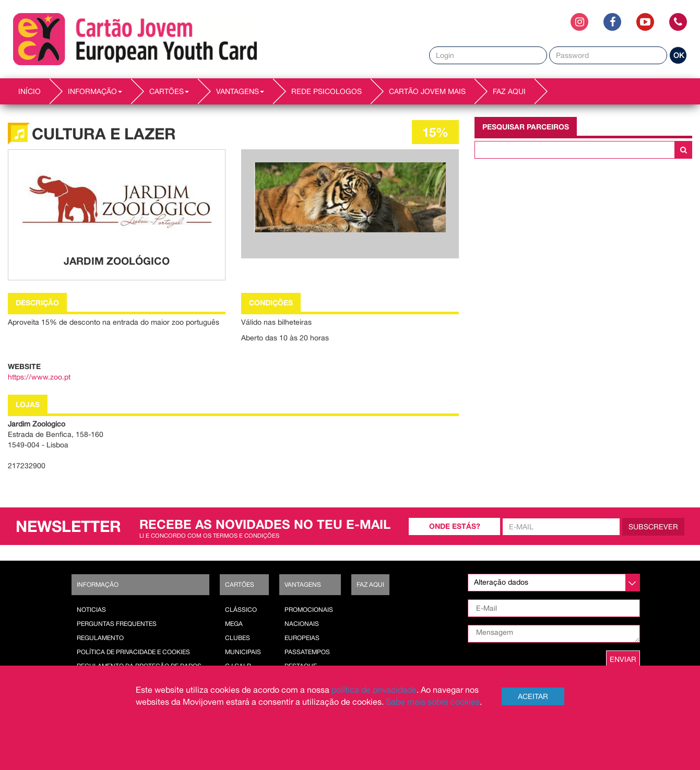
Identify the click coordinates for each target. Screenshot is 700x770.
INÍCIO (29, 91)
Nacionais (302, 624)
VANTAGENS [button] (240, 91)
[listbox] (554, 583)
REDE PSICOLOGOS (327, 91)
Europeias (302, 638)
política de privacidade (374, 690)
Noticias (91, 610)
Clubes (238, 638)
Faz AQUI (509, 91)
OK (679, 55)
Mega (234, 624)
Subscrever (653, 527)
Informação (98, 585)
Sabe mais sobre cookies (433, 702)
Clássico (241, 610)
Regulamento (100, 638)
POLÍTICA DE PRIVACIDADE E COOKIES (133, 652)
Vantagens (303, 585)
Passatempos (307, 652)
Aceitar (533, 696)
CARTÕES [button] (169, 91)
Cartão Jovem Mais (427, 91)
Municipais (243, 652)
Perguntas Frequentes (117, 624)
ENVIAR (623, 659)
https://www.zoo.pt (39, 377)
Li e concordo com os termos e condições (209, 535)
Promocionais (309, 610)
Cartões (240, 585)
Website (24, 366)
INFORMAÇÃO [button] (95, 91)
